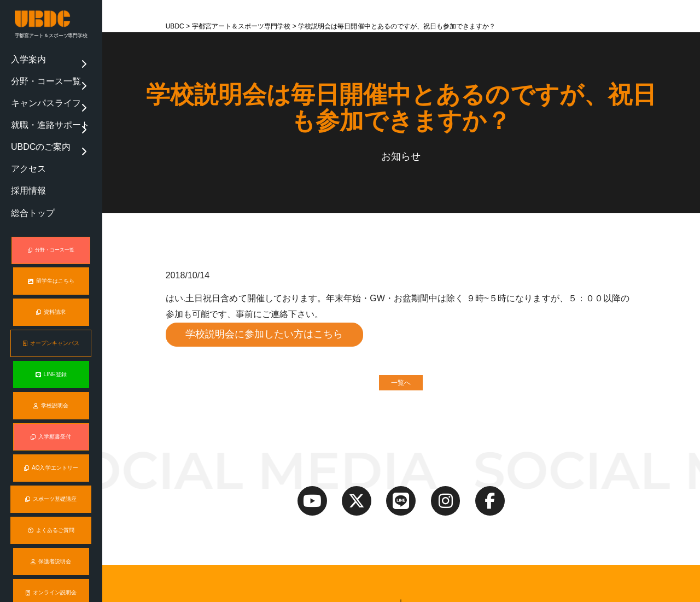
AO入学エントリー (51, 411)
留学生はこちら (51, 225)
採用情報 (24, 144)
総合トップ (27, 158)
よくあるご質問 (51, 473)
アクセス (24, 129)
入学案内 (24, 56)
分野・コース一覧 (36, 71)
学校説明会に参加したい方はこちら (265, 335)
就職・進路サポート (39, 100)
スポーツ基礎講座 (51, 442)
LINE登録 (51, 318)
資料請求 (51, 256)
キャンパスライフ (36, 85)
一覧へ (401, 384)
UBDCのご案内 (32, 114)
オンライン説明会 (51, 535)
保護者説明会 (51, 504)
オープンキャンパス (51, 287)
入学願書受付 (51, 380)
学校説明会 (51, 349)
